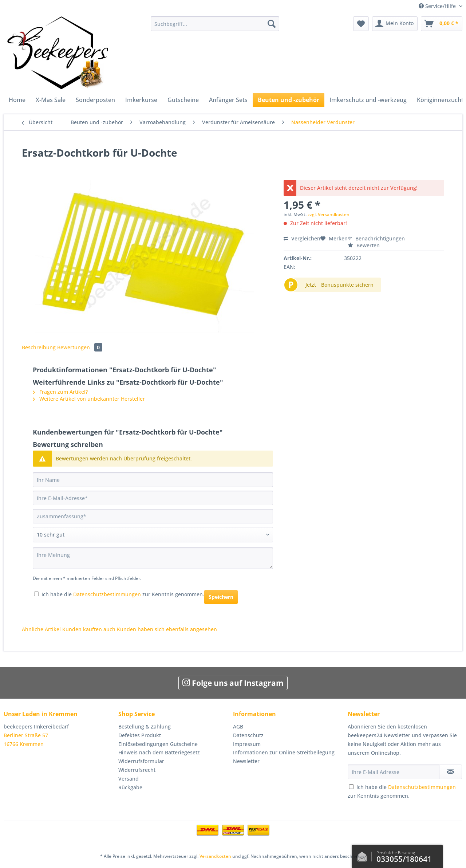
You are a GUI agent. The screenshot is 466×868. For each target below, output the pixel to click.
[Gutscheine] (183, 100)
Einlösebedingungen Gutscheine (158, 744)
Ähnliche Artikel (41, 629)
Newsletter (246, 761)
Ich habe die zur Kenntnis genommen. (123, 594)
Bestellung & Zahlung (145, 726)
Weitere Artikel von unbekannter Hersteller (89, 399)
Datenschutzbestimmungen (107, 594)
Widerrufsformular (141, 761)
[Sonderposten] (95, 100)
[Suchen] (272, 24)
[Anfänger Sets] (228, 100)
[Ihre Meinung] (153, 558)
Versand (129, 779)
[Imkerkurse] (141, 100)
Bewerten (364, 245)
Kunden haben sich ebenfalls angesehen (167, 629)
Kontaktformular (364, 855)
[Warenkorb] (442, 24)
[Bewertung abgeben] (153, 535)
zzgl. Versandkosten (329, 214)
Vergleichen (302, 238)
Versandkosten (215, 856)
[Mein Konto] (395, 24)
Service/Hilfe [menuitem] (438, 6)
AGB (238, 726)
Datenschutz (248, 735)
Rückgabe (130, 787)
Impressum (247, 744)
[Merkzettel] (361, 24)
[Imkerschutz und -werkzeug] (368, 100)
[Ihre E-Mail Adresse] (394, 772)
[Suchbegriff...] (215, 24)
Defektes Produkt (140, 735)
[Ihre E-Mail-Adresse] (153, 498)
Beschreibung (39, 347)
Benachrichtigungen (376, 238)
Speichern (221, 597)
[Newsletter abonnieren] (451, 772)
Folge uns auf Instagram (233, 683)
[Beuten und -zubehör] (289, 100)
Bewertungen (80, 347)
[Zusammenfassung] (153, 516)
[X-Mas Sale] (51, 100)
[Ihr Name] (153, 480)
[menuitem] (215, 27)
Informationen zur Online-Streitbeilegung (284, 752)
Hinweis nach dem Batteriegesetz (159, 752)
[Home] (17, 100)
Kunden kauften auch (89, 629)
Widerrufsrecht (137, 770)
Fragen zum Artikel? (60, 392)
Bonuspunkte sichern (347, 285)
